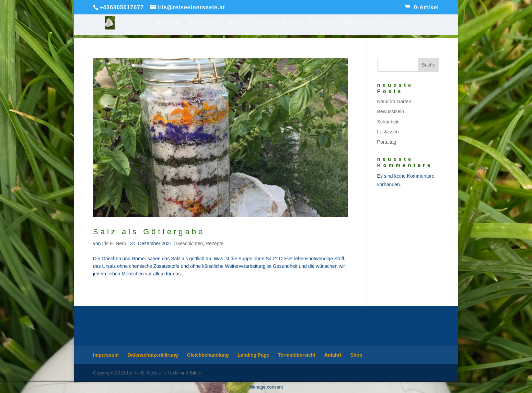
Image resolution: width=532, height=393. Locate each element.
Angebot (200, 23)
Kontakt (397, 23)
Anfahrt (333, 355)
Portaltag (387, 142)
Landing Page (254, 355)
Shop (234, 23)
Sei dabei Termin (278, 23)
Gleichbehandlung (208, 355)
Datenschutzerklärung (153, 355)
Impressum (106, 355)
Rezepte (215, 243)
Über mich (322, 23)
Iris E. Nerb (114, 243)
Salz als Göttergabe (149, 232)
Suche (428, 65)
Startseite (168, 23)
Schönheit (388, 122)
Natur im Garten (394, 102)
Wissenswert (361, 23)
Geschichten (189, 243)
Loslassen (388, 132)
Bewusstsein (391, 111)
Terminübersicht (297, 355)
